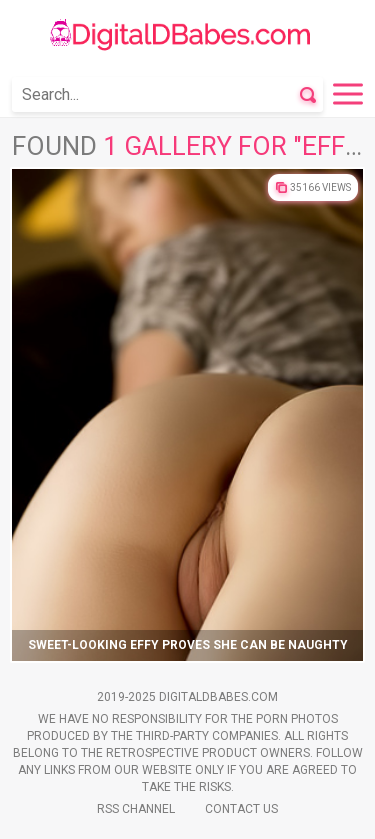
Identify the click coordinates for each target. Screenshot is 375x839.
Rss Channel (136, 809)
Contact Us (241, 809)
